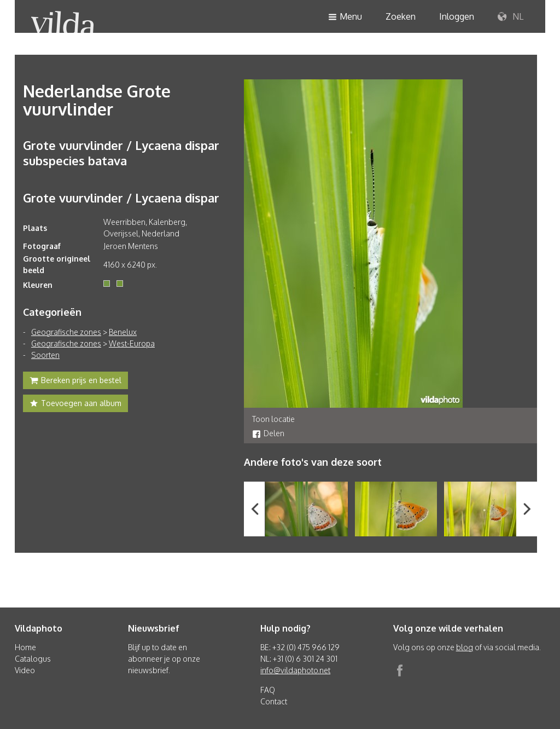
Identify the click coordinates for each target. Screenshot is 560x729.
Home (25, 647)
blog (465, 647)
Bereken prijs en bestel (75, 381)
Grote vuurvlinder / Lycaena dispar (121, 198)
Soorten (45, 355)
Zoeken (401, 16)
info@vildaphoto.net (295, 670)
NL (511, 17)
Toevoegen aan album (75, 404)
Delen (268, 433)
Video (25, 670)
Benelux (123, 332)
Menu (345, 17)
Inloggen (457, 16)
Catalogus (33, 659)
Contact (274, 701)
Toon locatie (273, 419)
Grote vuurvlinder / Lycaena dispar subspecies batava (121, 153)
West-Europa (132, 343)
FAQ (268, 690)
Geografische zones (66, 332)
